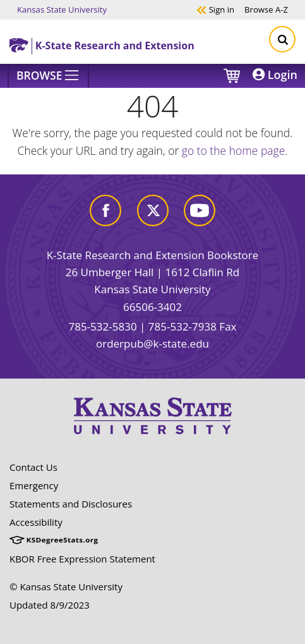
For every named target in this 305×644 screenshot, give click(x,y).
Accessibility (36, 522)
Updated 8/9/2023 (50, 605)
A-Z (266, 9)
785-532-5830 (102, 326)
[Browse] (48, 76)
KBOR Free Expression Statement (82, 559)
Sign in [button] (215, 9)
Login (275, 75)
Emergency (34, 485)
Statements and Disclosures (71, 504)
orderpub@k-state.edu (152, 343)
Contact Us (33, 467)
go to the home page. (235, 150)
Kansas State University (62, 9)
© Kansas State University (66, 586)
